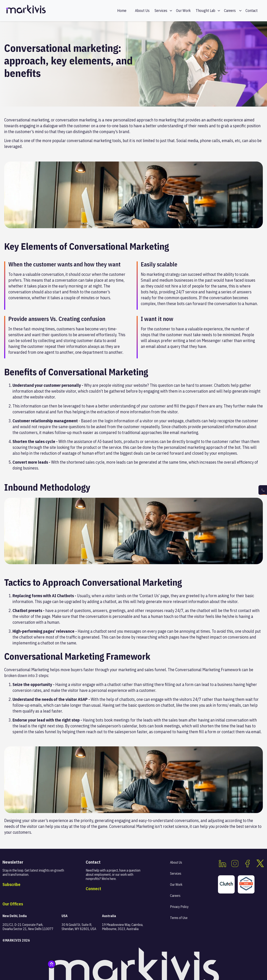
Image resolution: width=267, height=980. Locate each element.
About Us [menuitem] (142, 11)
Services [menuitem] (161, 11)
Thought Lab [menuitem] (205, 11)
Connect (93, 889)
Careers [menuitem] (230, 11)
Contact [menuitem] (252, 11)
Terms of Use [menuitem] (179, 918)
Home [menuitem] (122, 11)
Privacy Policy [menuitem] (179, 907)
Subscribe (11, 884)
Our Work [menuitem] (183, 11)
